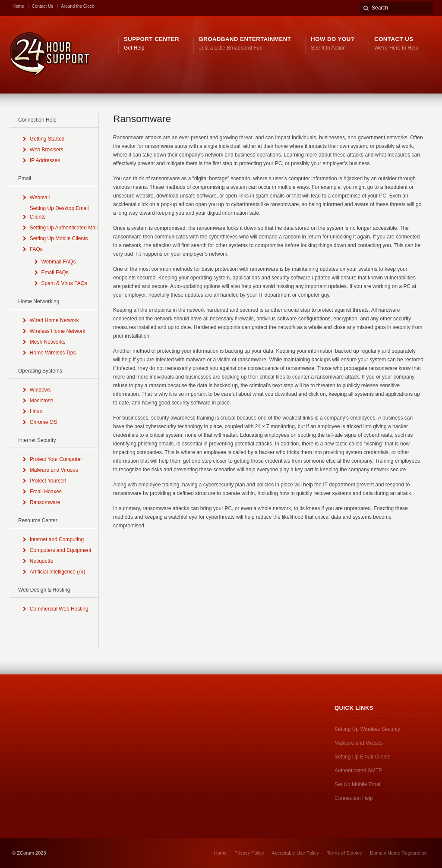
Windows (40, 390)
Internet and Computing (57, 539)
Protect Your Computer (56, 459)
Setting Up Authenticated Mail (64, 228)
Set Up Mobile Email (358, 784)
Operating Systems (40, 371)
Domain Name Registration (398, 853)
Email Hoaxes (46, 492)
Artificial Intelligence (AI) (58, 572)
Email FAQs (55, 273)
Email (25, 179)
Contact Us (43, 6)
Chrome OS (43, 422)
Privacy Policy (249, 853)
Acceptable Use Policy (295, 853)
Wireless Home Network (58, 331)
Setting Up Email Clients (362, 757)
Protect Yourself (48, 481)
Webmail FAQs (59, 262)
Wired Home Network (54, 320)
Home (18, 6)
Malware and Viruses (54, 470)
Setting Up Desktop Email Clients (59, 213)
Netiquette (42, 561)
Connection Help (37, 120)
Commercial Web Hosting (59, 609)
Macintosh (42, 401)
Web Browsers (47, 150)
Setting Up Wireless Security (367, 729)
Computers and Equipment (61, 550)
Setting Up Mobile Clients (59, 238)
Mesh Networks (48, 342)
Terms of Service (344, 853)
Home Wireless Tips (53, 353)
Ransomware (45, 502)
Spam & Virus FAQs (64, 283)
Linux (36, 411)
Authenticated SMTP (358, 771)
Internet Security (37, 440)
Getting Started (47, 139)
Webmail (40, 197)
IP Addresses (45, 160)
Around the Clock (77, 6)
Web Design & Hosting (44, 590)
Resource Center (38, 520)
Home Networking (39, 301)
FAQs (36, 249)
